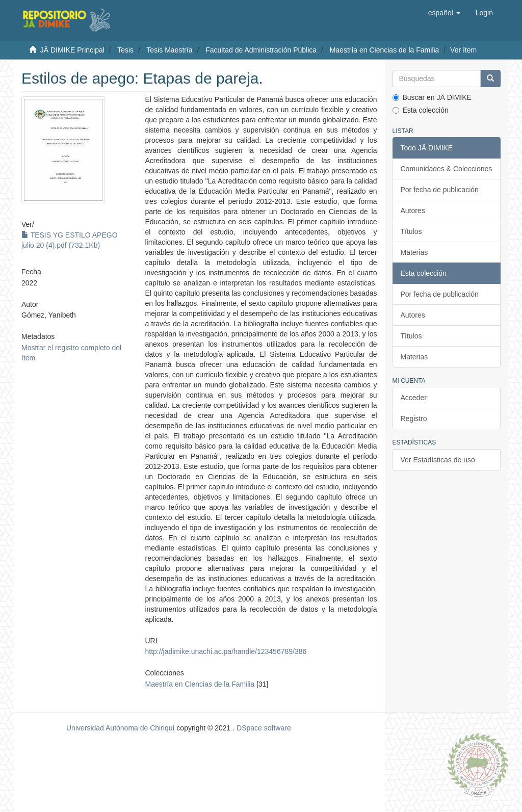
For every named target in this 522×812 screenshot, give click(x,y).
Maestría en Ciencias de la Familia (385, 50)
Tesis (125, 50)
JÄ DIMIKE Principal (72, 50)
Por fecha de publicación (440, 190)
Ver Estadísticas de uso (438, 460)
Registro (414, 418)
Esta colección (421, 110)
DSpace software (264, 728)
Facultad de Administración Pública (261, 50)
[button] (444, 13)
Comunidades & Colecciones (447, 169)
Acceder (414, 398)
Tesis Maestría (169, 50)
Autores (413, 211)
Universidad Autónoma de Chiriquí (120, 728)
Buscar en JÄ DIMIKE (432, 97)
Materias (414, 252)
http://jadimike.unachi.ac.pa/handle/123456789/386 (226, 651)
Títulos (411, 231)
